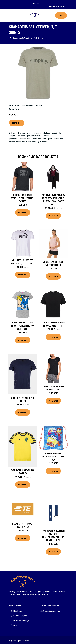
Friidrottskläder (27, 105)
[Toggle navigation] (12, 15)
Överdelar (38, 105)
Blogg (16, 625)
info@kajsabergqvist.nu (58, 6)
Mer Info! (17, 123)
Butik (61, 15)
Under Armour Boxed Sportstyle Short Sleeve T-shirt (23, 198)
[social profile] (41, 3)
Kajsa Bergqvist (20, 616)
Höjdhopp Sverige (21, 621)
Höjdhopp (18, 611)
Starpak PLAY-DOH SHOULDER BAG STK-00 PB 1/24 (53, 457)
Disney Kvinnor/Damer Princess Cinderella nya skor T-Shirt (23, 326)
